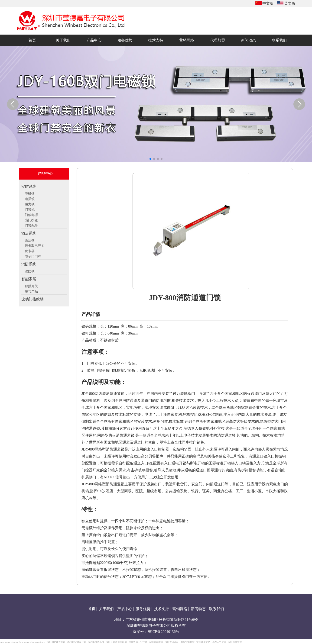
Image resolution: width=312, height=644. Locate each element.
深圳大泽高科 (172, 642)
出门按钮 (31, 220)
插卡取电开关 (35, 245)
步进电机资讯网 (96, 642)
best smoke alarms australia (32, 642)
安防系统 (29, 186)
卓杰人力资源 (219, 642)
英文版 (290, 3)
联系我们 (217, 609)
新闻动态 (198, 609)
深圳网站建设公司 (56, 642)
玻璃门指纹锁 (32, 299)
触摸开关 (31, 286)
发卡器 (30, 251)
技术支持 (162, 609)
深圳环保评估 (203, 642)
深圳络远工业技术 (138, 642)
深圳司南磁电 (156, 642)
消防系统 (29, 264)
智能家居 (29, 279)
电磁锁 (30, 193)
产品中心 (125, 609)
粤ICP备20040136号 (164, 632)
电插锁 (30, 198)
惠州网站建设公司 (77, 642)
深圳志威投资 (235, 642)
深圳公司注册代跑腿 (116, 642)
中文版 (268, 3)
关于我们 (106, 609)
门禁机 (30, 209)
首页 (92, 609)
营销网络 (180, 609)
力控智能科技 (188, 642)
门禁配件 (31, 225)
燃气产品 (31, 291)
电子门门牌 (33, 256)
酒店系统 (29, 233)
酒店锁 (30, 240)
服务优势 (143, 609)
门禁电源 (31, 214)
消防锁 (30, 271)
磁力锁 (30, 204)
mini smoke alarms (9, 642)
